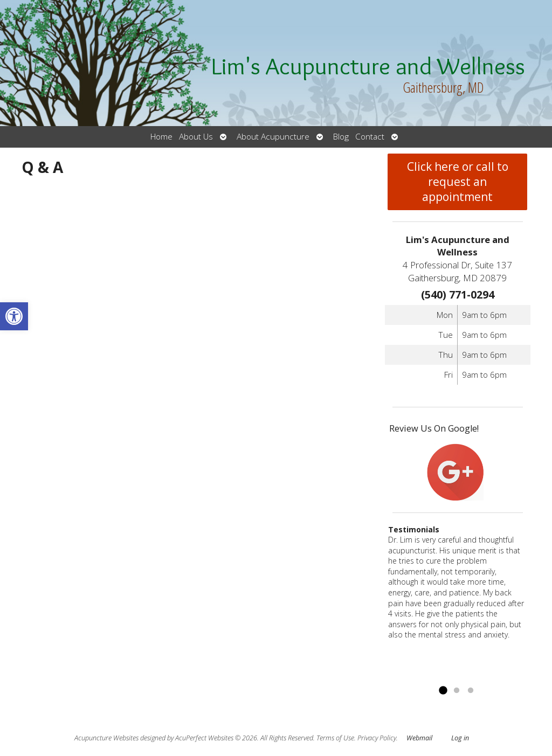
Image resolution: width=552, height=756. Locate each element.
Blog (341, 137)
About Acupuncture (273, 137)
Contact (370, 137)
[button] (14, 316)
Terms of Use (335, 738)
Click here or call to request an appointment (458, 182)
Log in (460, 738)
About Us (196, 137)
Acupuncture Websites (106, 738)
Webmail (419, 738)
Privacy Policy (377, 738)
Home (161, 137)
